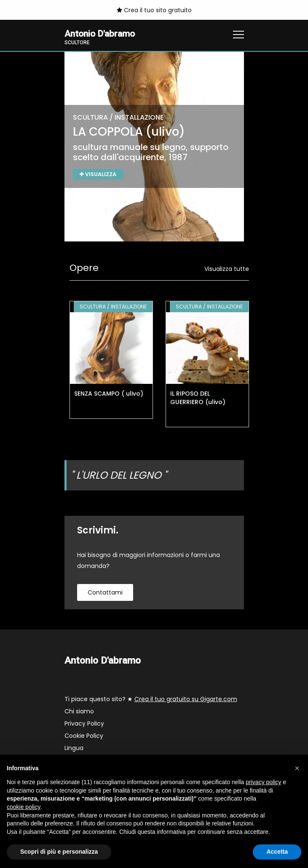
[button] (297, 768)
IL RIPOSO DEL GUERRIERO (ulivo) (198, 398)
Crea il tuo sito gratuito (154, 10)
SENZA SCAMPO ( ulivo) (109, 394)
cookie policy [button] (24, 807)
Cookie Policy (84, 736)
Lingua (74, 748)
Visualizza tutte (227, 269)
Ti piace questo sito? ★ (151, 699)
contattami (105, 593)
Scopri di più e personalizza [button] (59, 852)
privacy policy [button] (263, 782)
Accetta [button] (277, 852)
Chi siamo (79, 712)
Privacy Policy (84, 724)
